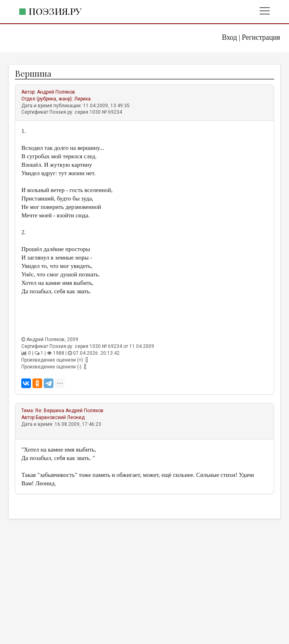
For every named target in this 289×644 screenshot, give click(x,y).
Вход (230, 37)
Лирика (82, 99)
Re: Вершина (50, 411)
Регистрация (261, 37)
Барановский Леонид (60, 417)
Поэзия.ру (55, 11)
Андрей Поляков (56, 92)
